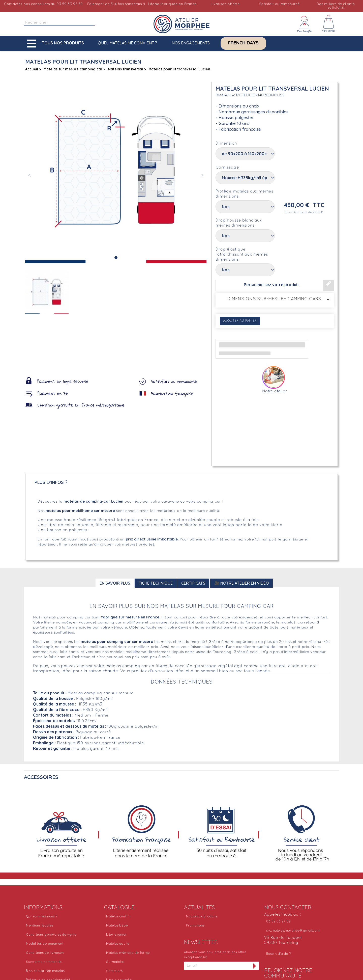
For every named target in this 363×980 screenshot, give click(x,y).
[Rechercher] (59, 23)
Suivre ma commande (44, 962)
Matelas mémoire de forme (128, 953)
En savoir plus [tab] (115, 583)
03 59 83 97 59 (278, 922)
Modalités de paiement (45, 944)
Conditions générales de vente (51, 935)
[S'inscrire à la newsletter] (255, 966)
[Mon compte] (305, 24)
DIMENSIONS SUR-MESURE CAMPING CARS (275, 299)
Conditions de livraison (45, 953)
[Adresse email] (217, 966)
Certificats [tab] (193, 583)
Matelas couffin (118, 917)
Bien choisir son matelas (45, 971)
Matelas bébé (117, 926)
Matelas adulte (118, 944)
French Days (243, 43)
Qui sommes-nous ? (42, 917)
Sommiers (114, 971)
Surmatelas (115, 962)
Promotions (195, 926)
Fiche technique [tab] (156, 583)
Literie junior (116, 935)
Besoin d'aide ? (279, 954)
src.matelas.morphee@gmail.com (293, 931)
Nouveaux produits (202, 917)
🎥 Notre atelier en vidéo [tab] (241, 583)
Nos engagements (191, 43)
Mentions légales (40, 926)
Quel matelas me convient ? (127, 43)
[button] (57, 44)
